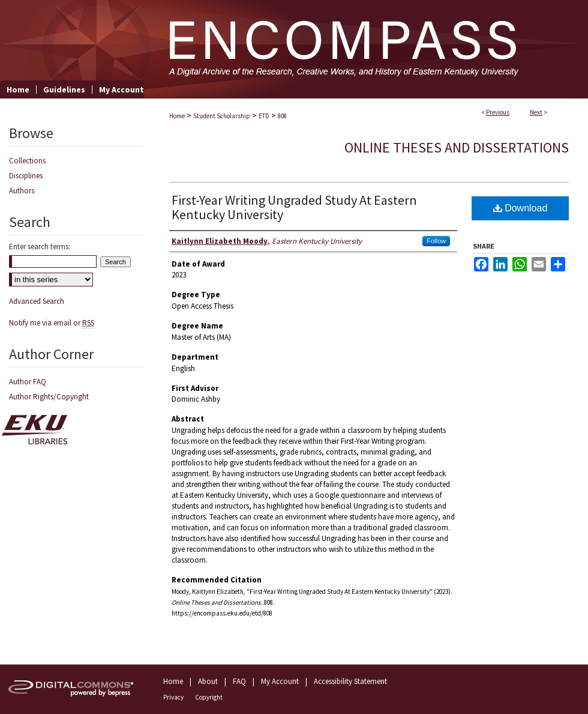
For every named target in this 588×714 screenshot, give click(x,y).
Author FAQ (28, 382)
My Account (280, 681)
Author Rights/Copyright (49, 397)
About (208, 681)
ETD (264, 116)
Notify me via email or (52, 323)
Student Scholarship (222, 116)
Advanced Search (37, 301)
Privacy (173, 697)
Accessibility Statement (350, 681)
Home (177, 116)
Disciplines (26, 176)
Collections (27, 161)
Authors (22, 191)
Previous (498, 112)
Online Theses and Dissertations (457, 147)
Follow (436, 241)
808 (282, 116)
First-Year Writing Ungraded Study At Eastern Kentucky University (294, 207)
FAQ (239, 681)
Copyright (209, 697)
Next (536, 112)
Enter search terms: (40, 247)
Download (520, 208)
